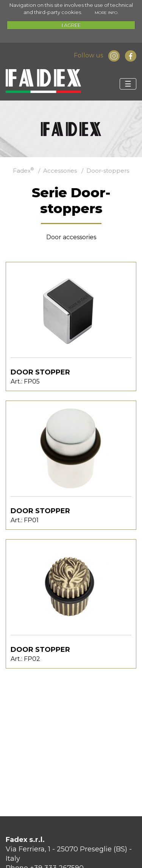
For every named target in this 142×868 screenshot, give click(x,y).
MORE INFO (106, 13)
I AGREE (71, 25)
